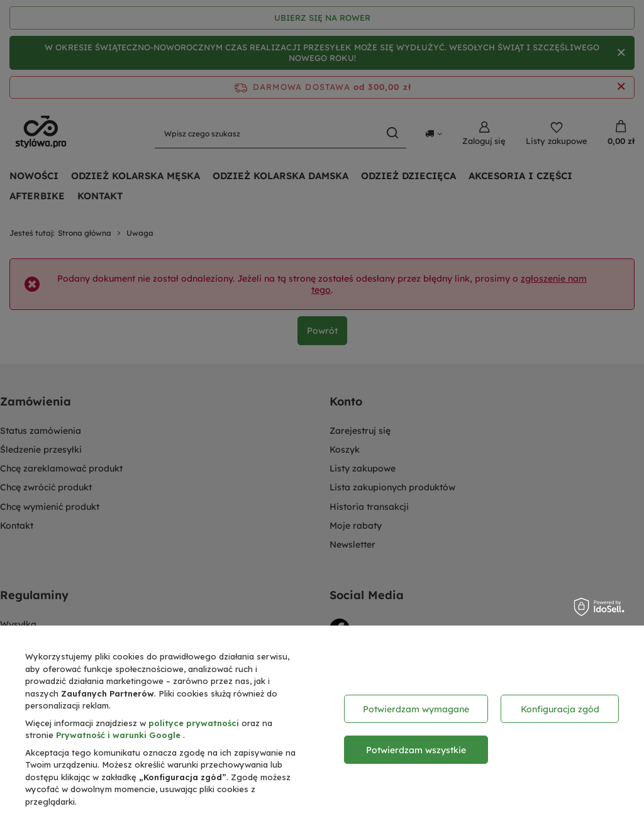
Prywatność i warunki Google (119, 735)
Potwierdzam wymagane (416, 709)
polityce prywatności (195, 723)
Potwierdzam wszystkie (416, 750)
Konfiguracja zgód (560, 709)
